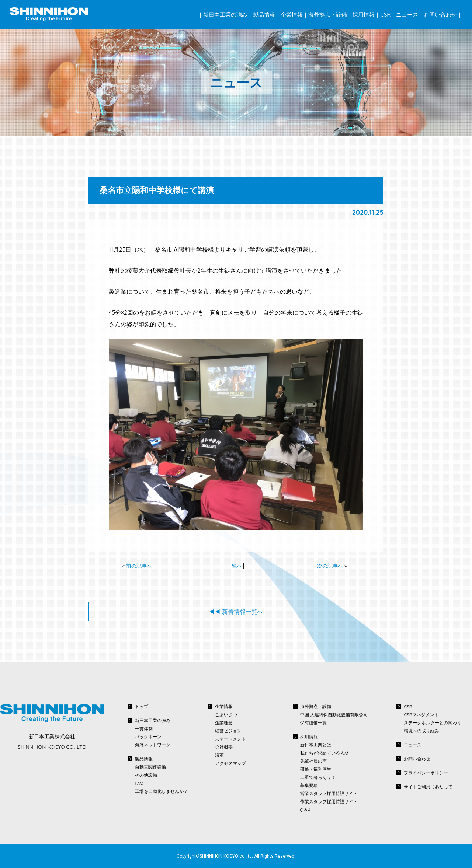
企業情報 (224, 706)
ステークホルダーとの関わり (433, 723)
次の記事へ (330, 566)
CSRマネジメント (421, 715)
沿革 (219, 755)
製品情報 (144, 759)
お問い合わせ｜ (443, 15)
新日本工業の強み (153, 720)
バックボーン (148, 737)
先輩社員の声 (313, 761)
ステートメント (230, 739)
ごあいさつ (226, 715)
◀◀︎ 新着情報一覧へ (236, 612)
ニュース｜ (410, 15)
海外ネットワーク (153, 745)
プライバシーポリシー (426, 773)
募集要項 (309, 785)
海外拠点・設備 (316, 706)
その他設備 (146, 775)
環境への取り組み (421, 731)
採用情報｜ (366, 15)
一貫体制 (144, 729)
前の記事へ (139, 566)
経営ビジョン (228, 731)
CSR (408, 706)
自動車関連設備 (150, 767)
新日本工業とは (316, 745)
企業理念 (224, 723)
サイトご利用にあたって (428, 787)
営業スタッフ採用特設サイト (329, 794)
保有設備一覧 (313, 723)
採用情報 (309, 737)
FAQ (139, 783)
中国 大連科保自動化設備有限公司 (334, 715)
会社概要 (224, 747)
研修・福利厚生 (316, 769)
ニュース (413, 745)
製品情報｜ (267, 15)
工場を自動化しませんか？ (162, 791)
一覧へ (235, 566)
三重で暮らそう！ (318, 777)
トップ (142, 706)
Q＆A (306, 810)
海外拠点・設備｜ (330, 15)
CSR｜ (388, 15)
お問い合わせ (417, 759)
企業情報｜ (294, 15)
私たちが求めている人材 (324, 753)
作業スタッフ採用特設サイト (329, 802)
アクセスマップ (230, 763)
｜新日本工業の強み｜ (225, 15)
